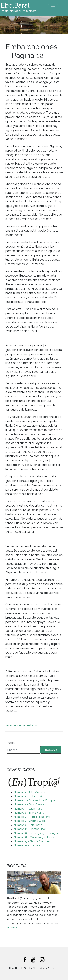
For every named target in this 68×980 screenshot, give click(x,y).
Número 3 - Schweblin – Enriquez (35, 800)
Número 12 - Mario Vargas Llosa (34, 837)
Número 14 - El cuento (28, 845)
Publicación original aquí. (22, 725)
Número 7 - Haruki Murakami (32, 817)
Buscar (11, 743)
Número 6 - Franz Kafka (29, 813)
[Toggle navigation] (53, 8)
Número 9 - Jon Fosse (28, 825)
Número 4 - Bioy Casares (30, 804)
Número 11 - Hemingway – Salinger (36, 833)
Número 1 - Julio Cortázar (30, 792)
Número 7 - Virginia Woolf (30, 821)
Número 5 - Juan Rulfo (28, 809)
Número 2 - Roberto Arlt (29, 796)
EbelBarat (15, 5)
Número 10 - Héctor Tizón (30, 829)
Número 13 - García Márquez (32, 841)
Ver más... (12, 927)
